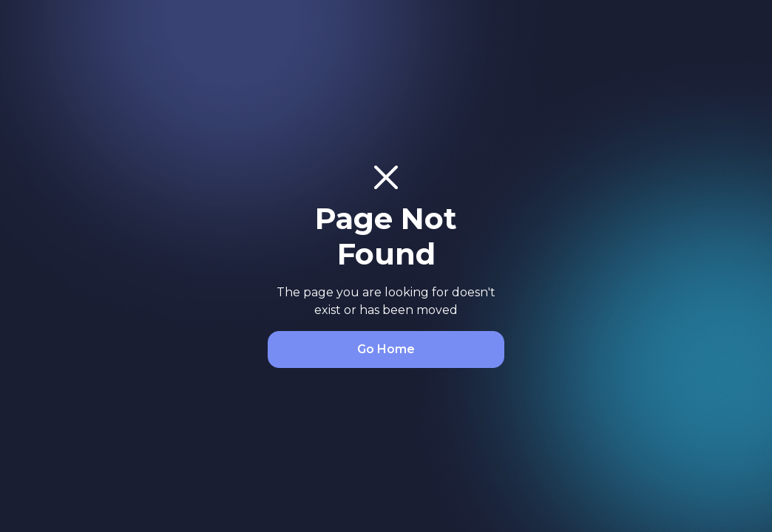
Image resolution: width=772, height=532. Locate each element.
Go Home (386, 349)
